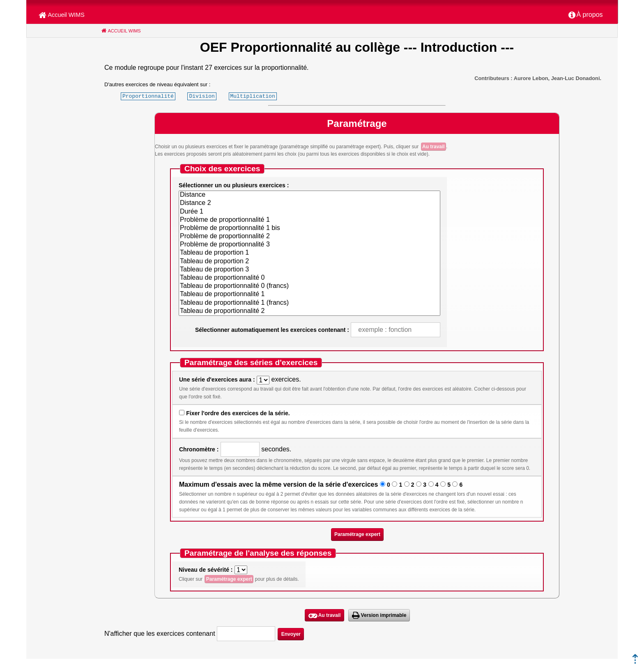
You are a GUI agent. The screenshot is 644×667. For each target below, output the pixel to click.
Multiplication (252, 96)
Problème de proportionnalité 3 (309, 245)
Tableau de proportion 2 (309, 262)
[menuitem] (586, 15)
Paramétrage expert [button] (357, 534)
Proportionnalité (148, 96)
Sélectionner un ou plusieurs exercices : (234, 185)
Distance (309, 195)
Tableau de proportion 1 (309, 253)
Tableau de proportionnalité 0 (309, 278)
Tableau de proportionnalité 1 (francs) (309, 303)
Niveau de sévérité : (206, 570)
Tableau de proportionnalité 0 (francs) (309, 286)
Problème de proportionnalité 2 (309, 237)
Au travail (434, 147)
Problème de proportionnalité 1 (309, 220)
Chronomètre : (199, 449)
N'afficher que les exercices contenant (160, 634)
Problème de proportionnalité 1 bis (309, 228)
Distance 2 (309, 203)
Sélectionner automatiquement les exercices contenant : (272, 330)
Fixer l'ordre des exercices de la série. (238, 413)
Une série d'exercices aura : (217, 379)
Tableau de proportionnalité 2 (309, 311)
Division (202, 96)
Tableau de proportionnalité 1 (309, 294)
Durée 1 (309, 212)
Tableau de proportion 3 (309, 270)
